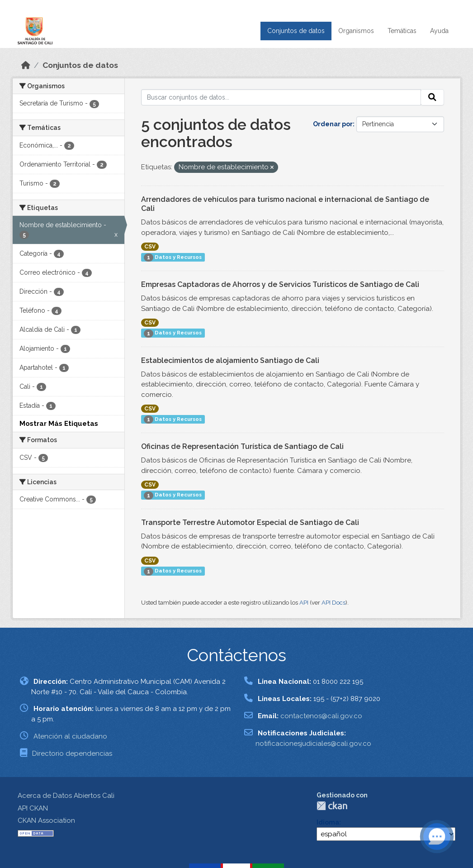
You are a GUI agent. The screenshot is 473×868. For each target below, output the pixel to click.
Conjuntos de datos (296, 31)
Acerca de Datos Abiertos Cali (66, 796)
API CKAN (33, 808)
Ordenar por (333, 124)
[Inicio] (26, 65)
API (304, 603)
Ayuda (439, 31)
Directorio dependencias (72, 754)
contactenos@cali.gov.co (321, 716)
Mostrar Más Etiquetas (59, 424)
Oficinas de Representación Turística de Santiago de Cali (242, 446)
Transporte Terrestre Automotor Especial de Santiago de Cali (250, 522)
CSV (150, 247)
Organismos (356, 31)
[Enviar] (432, 97)
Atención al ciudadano (70, 736)
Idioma (328, 822)
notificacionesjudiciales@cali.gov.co (313, 744)
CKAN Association (46, 820)
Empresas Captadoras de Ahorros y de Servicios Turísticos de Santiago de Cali (280, 284)
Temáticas (402, 31)
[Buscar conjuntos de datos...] (281, 97)
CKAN (332, 806)
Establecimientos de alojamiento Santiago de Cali (230, 360)
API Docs (333, 603)
